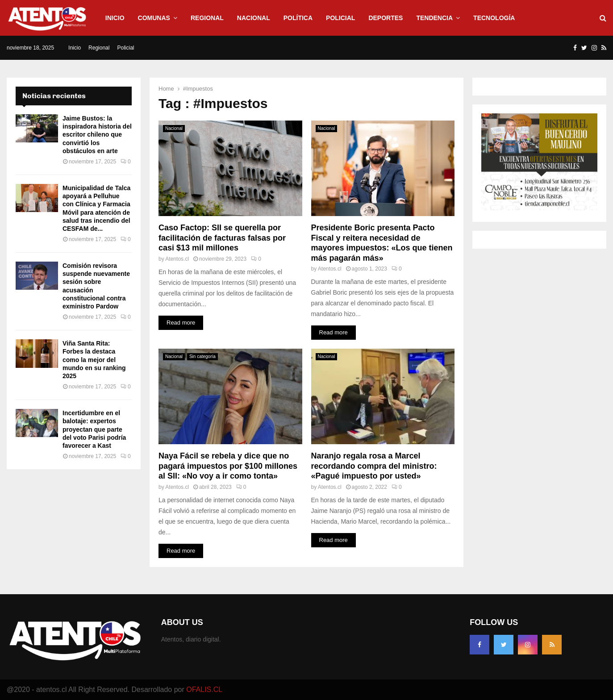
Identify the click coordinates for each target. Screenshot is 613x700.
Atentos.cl (177, 259)
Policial (340, 18)
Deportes (386, 18)
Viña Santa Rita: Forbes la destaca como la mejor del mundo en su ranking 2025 (94, 360)
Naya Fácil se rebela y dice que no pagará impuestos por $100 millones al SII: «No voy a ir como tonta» (228, 466)
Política (298, 18)
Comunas (154, 18)
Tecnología (494, 18)
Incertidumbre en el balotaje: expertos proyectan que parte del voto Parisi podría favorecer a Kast (94, 429)
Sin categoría (202, 356)
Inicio (115, 18)
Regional (207, 18)
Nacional (254, 18)
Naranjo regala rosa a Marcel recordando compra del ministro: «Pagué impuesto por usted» (374, 466)
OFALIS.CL (204, 690)
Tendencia (434, 18)
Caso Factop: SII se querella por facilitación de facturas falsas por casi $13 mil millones (222, 238)
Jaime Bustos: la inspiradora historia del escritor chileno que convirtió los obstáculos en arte (97, 135)
